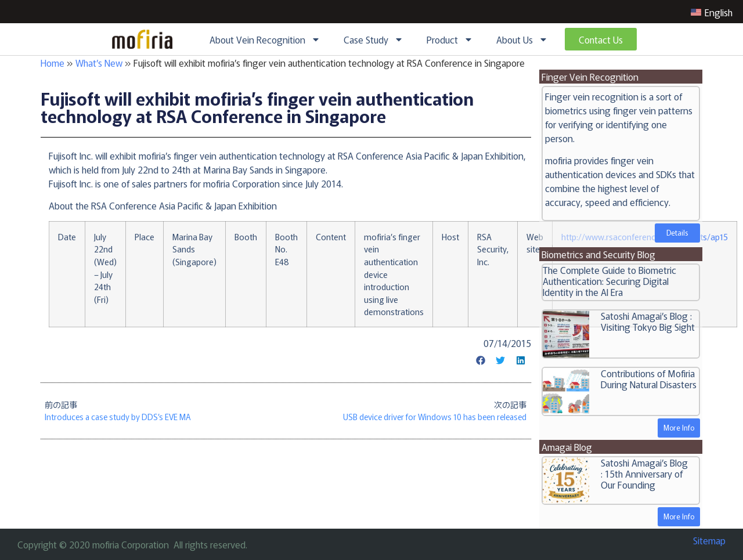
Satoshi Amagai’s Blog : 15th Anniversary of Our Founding (644, 474)
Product (450, 39)
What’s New (99, 63)
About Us (522, 39)
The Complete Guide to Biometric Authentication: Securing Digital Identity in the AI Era (609, 281)
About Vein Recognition (265, 39)
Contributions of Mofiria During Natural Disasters (649, 379)
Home (53, 63)
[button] (481, 360)
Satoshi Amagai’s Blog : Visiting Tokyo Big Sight (648, 321)
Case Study (374, 39)
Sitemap (709, 540)
